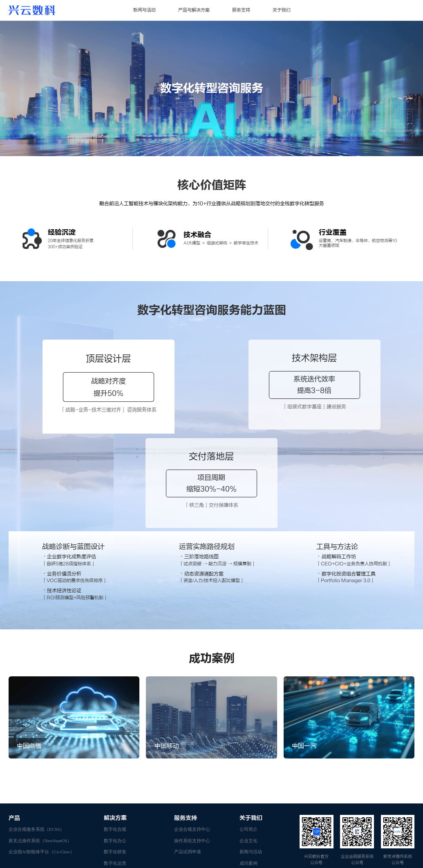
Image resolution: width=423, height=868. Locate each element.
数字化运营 (115, 767)
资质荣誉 (248, 779)
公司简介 (248, 733)
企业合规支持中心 (192, 733)
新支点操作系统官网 (112, 836)
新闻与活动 (144, 10)
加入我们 (248, 790)
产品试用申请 (188, 756)
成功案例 (248, 767)
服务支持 (241, 10)
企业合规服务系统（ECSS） (36, 733)
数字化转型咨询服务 (124, 812)
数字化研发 (115, 756)
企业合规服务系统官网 (60, 836)
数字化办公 (115, 745)
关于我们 (282, 10)
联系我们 (248, 801)
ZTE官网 (18, 836)
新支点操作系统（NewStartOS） (40, 745)
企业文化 (248, 745)
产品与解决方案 (194, 10)
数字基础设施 (117, 790)
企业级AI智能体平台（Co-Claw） (41, 756)
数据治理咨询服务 (122, 801)
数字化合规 (115, 733)
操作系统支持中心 (192, 745)
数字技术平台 (117, 779)
